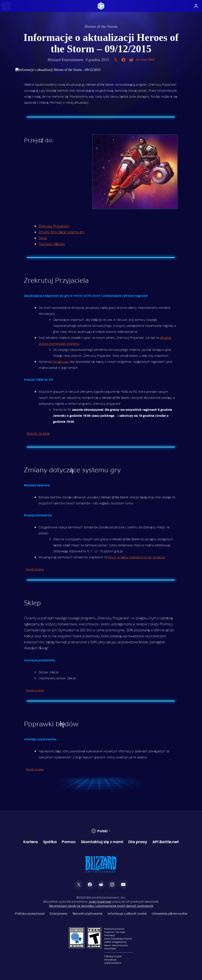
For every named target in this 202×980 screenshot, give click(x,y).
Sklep (43, 238)
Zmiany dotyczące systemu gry (61, 232)
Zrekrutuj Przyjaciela (54, 226)
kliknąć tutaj (60, 362)
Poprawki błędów (52, 244)
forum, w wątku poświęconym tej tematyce (137, 557)
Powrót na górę (38, 433)
